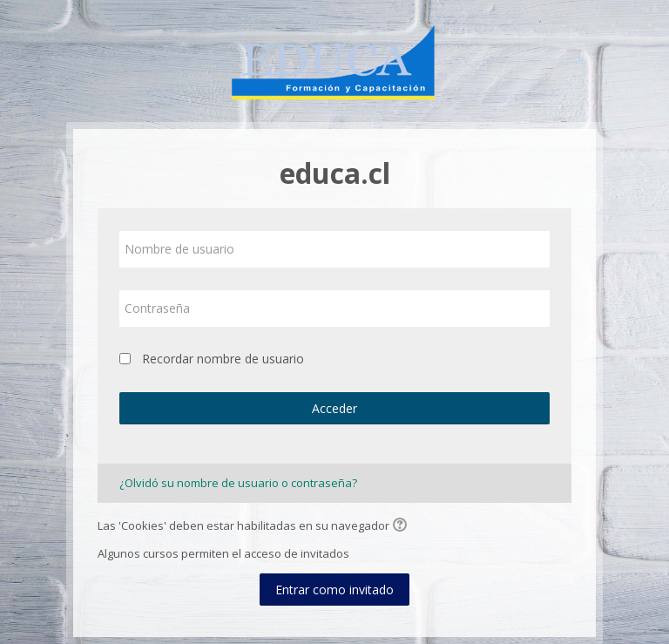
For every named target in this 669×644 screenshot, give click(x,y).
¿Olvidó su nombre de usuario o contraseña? (238, 483)
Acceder (334, 408)
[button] (402, 526)
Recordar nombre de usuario (223, 359)
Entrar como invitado (334, 590)
